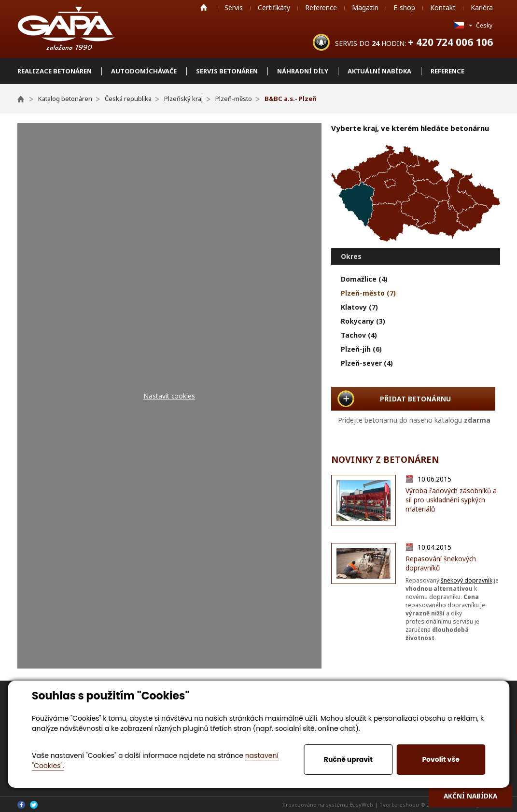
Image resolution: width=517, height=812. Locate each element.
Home (204, 7)
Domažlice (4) (364, 279)
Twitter (34, 805)
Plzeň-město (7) (368, 293)
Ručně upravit (348, 759)
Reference (321, 7)
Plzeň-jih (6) (361, 349)
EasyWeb (362, 805)
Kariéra (482, 7)
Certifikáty (274, 7)
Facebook (21, 805)
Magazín (365, 7)
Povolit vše (440, 759)
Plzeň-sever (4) (367, 363)
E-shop (404, 7)
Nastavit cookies (169, 396)
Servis (234, 7)
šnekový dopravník (467, 580)
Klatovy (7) (359, 307)
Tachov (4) (359, 335)
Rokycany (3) (363, 321)
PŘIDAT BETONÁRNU (415, 399)
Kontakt (443, 7)
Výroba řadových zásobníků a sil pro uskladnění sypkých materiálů (451, 500)
